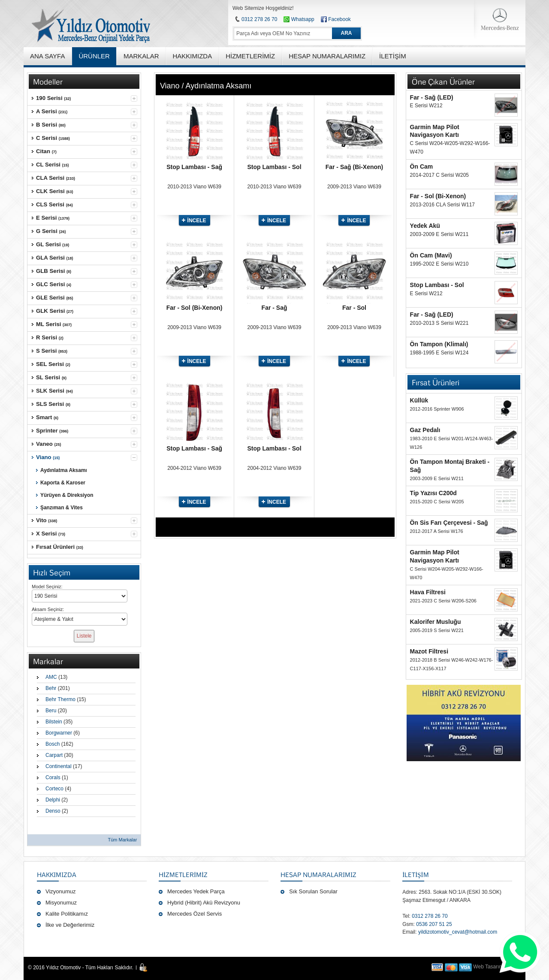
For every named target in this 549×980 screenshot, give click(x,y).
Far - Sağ (274, 308)
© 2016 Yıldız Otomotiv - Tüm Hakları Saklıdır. (81, 968)
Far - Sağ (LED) (432, 97)
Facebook (339, 19)
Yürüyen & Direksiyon (67, 495)
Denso (53, 811)
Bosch (53, 744)
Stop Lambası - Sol (274, 167)
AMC (51, 677)
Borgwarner (59, 733)
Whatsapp (299, 19)
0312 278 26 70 (259, 19)
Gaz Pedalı (425, 430)
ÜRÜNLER (94, 56)
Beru (51, 711)
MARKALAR (141, 56)
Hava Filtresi (428, 592)
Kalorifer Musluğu (436, 622)
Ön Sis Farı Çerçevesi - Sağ (449, 523)
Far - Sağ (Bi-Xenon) (354, 167)
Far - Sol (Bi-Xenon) (195, 308)
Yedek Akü (425, 226)
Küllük (419, 400)
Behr (51, 688)
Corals (53, 777)
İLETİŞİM (415, 874)
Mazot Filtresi (429, 651)
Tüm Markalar (122, 840)
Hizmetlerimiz (183, 874)
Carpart (54, 755)
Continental (59, 766)
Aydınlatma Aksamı (64, 470)
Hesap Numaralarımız (318, 874)
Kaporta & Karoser (63, 483)
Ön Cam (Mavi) (431, 255)
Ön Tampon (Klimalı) (439, 344)
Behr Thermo (60, 699)
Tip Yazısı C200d (433, 493)
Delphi (53, 800)
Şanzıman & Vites (62, 508)
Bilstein (54, 722)
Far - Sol (354, 308)
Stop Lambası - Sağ (194, 167)
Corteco (54, 789)
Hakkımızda (57, 874)
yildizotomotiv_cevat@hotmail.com (458, 932)
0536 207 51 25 (434, 924)
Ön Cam (422, 166)
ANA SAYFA (47, 56)
